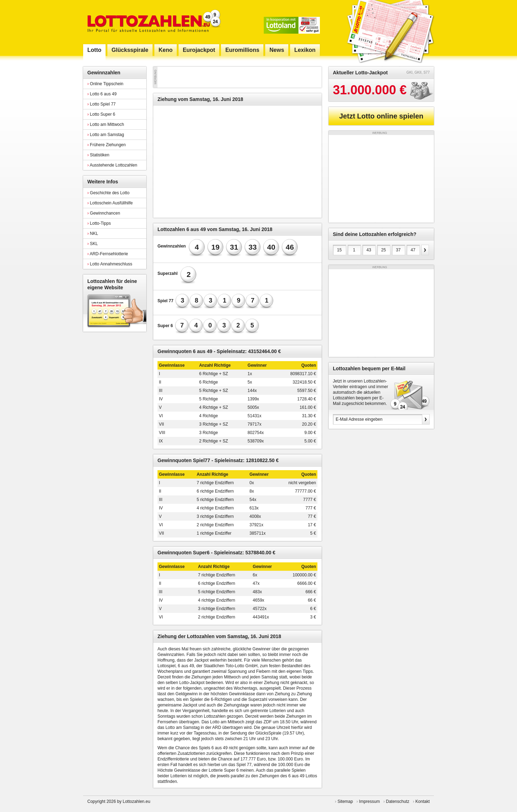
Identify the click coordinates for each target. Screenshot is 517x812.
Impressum (370, 801)
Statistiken (98, 155)
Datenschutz (398, 801)
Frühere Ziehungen (106, 145)
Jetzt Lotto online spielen (381, 116)
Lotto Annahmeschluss (110, 264)
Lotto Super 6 (101, 114)
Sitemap (345, 801)
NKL (93, 234)
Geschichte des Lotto (108, 193)
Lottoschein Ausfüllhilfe (110, 203)
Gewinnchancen (104, 213)
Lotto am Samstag (106, 135)
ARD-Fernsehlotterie (108, 254)
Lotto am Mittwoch (106, 124)
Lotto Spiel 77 (102, 104)
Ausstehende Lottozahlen (112, 165)
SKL (93, 244)
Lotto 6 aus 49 (102, 94)
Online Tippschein (105, 84)
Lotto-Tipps (99, 223)
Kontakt (422, 801)
